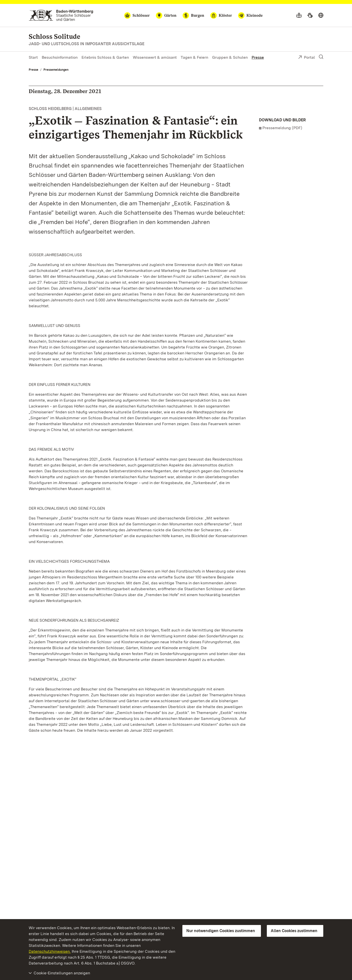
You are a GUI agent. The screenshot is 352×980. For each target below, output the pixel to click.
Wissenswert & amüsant (155, 57)
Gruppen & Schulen (230, 57)
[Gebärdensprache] (310, 15)
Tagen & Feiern (194, 57)
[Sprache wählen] (321, 15)
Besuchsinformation (60, 57)
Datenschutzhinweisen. (50, 951)
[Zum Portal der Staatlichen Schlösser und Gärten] (61, 15)
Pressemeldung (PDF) (282, 128)
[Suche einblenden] (321, 57)
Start (33, 57)
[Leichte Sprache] (299, 15)
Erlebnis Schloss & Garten (105, 57)
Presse (258, 57)
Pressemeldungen (56, 70)
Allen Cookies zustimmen (294, 931)
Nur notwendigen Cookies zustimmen (221, 931)
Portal (306, 58)
